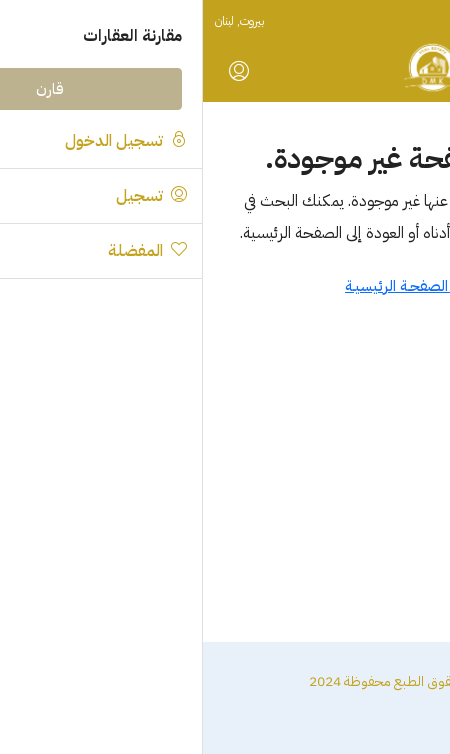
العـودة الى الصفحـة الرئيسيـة (225, 286)
